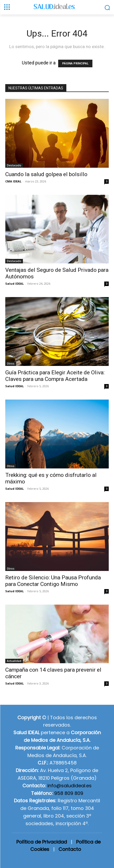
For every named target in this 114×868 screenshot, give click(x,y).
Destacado (14, 165)
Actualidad (14, 661)
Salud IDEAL (14, 284)
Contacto (70, 849)
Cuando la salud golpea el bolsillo (46, 174)
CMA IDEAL (13, 181)
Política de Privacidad (42, 842)
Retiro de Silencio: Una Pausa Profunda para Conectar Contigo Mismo (53, 581)
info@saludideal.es (70, 786)
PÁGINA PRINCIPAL (75, 63)
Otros (11, 364)
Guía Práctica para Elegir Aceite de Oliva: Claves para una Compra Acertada (55, 376)
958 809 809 (69, 793)
